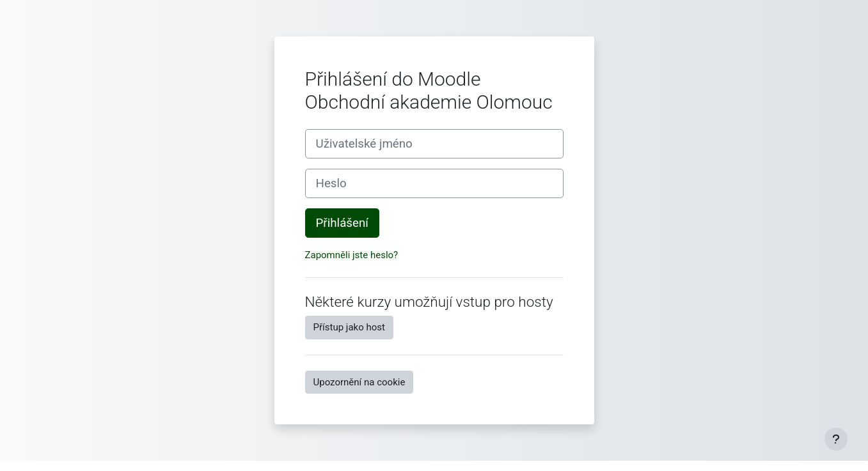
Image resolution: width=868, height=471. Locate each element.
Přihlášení (342, 223)
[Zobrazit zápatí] (836, 439)
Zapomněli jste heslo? (352, 255)
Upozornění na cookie (359, 382)
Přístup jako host (349, 327)
